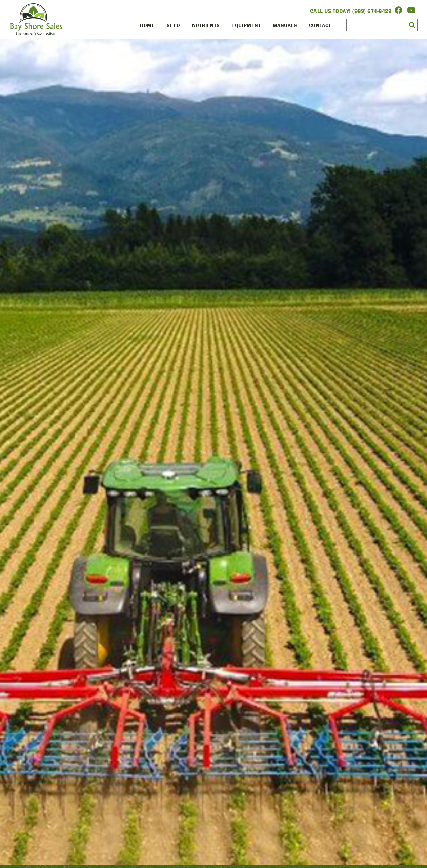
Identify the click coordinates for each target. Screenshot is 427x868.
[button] (412, 25)
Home (147, 25)
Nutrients (206, 25)
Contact (320, 25)
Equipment (246, 25)
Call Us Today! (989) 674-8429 (351, 11)
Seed (173, 25)
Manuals (285, 25)
